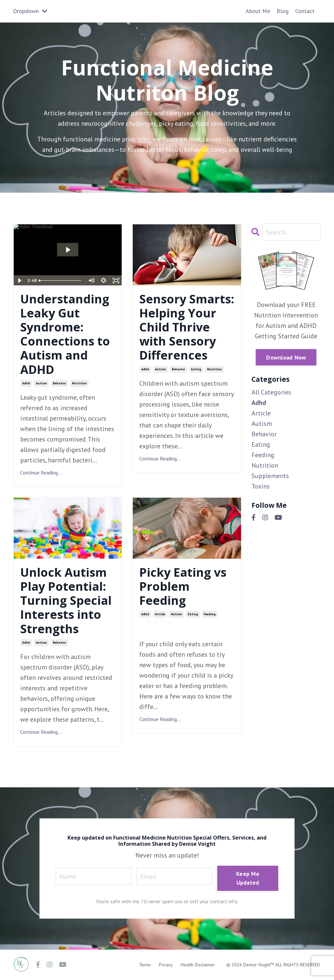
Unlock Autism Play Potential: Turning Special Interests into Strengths (66, 601)
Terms (145, 965)
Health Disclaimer (198, 965)
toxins (261, 486)
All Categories (271, 392)
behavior (60, 383)
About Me (258, 11)
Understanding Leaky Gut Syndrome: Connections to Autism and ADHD (65, 334)
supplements (270, 476)
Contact (305, 11)
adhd (26, 383)
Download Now (286, 357)
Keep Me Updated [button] (248, 878)
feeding (210, 614)
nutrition (79, 383)
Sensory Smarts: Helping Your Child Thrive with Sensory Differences (187, 327)
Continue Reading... (41, 473)
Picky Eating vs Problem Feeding (183, 586)
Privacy (166, 965)
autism (41, 383)
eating (196, 369)
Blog (283, 11)
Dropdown (30, 11)
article (160, 614)
